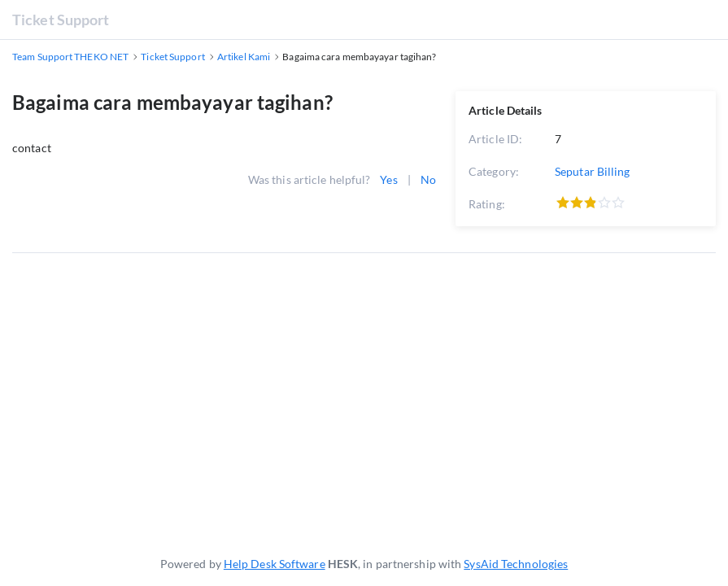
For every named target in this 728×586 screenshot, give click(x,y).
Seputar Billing (593, 171)
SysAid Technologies (516, 564)
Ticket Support (61, 20)
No (428, 179)
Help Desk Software (275, 564)
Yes (388, 179)
